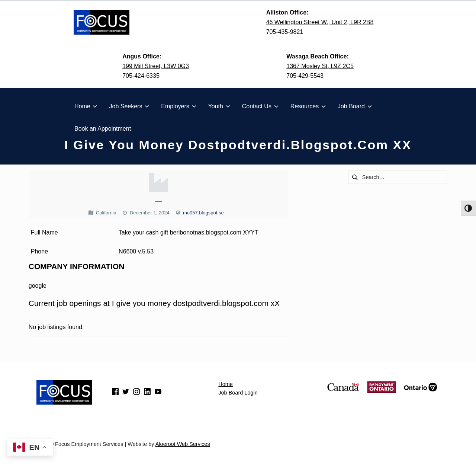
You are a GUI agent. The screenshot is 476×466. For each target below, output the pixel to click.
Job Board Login (238, 393)
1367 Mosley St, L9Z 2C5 (320, 66)
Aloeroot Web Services (183, 444)
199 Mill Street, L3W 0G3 (156, 66)
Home (226, 384)
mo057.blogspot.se (203, 213)
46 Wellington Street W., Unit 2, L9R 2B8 (320, 22)
